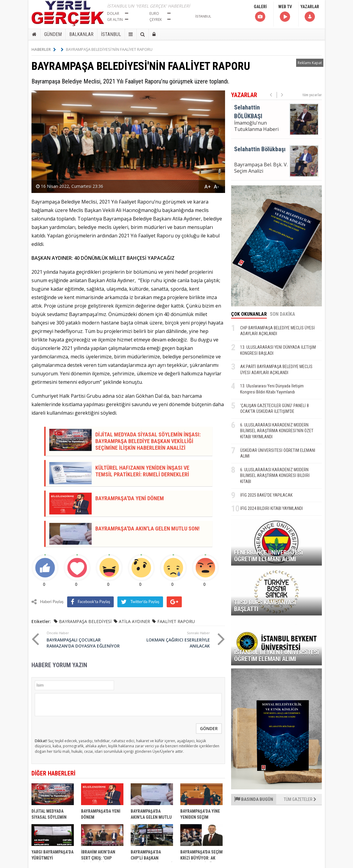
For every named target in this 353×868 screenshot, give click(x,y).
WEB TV (285, 13)
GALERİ (260, 13)
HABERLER (44, 49)
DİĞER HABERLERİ (53, 773)
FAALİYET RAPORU (176, 621)
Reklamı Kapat (310, 63)
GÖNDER (209, 728)
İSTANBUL (111, 34)
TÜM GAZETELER (300, 799)
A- (216, 187)
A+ (208, 187)
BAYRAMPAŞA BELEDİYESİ (85, 621)
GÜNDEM (53, 34)
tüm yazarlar (312, 95)
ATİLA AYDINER (134, 621)
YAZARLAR (310, 13)
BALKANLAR (81, 34)
